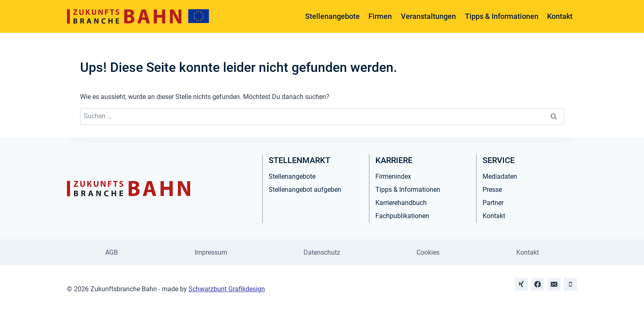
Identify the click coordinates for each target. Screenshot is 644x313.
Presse (492, 190)
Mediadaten (500, 176)
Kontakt (560, 16)
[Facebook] (538, 284)
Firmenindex (393, 176)
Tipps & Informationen (502, 16)
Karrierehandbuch (401, 203)
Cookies (428, 252)
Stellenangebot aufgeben (305, 190)
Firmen (380, 16)
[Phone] (570, 284)
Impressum (211, 252)
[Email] (554, 284)
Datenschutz (322, 252)
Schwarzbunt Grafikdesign (227, 289)
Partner (493, 203)
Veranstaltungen (428, 16)
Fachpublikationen (402, 216)
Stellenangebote (332, 16)
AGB (112, 252)
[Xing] (521, 284)
